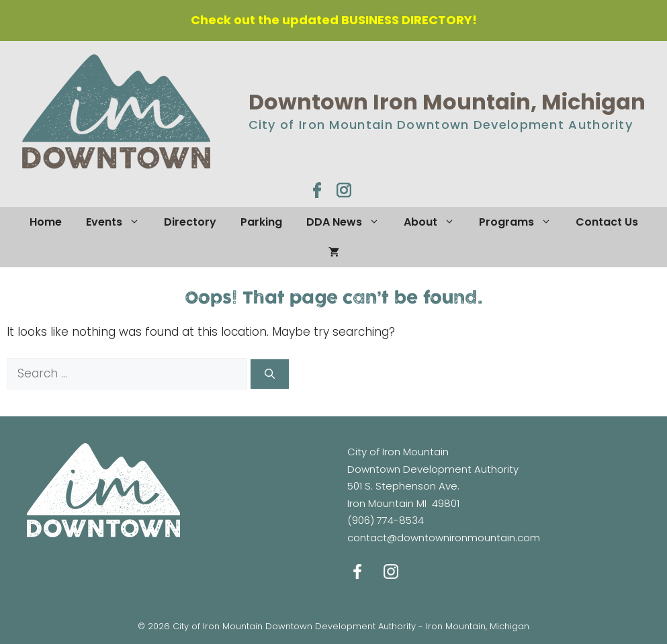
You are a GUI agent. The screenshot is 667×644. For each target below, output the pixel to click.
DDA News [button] (349, 222)
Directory (190, 222)
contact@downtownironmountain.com (444, 538)
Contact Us (607, 222)
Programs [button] (521, 222)
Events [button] (119, 222)
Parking (261, 222)
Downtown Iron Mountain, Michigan (447, 102)
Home (46, 222)
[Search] (270, 374)
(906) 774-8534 (386, 520)
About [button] (435, 222)
